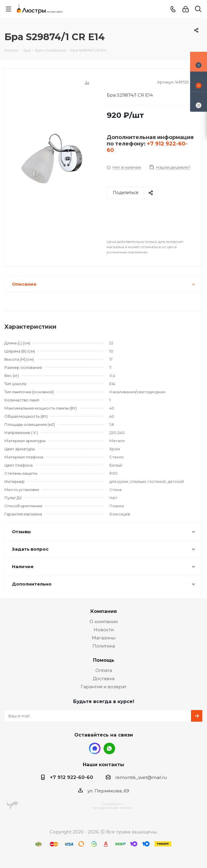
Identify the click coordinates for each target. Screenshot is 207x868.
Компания (104, 611)
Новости (104, 630)
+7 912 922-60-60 (71, 777)
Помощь (104, 660)
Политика (104, 646)
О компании (104, 621)
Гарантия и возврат (104, 687)
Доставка (104, 678)
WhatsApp (109, 748)
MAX (95, 748)
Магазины (104, 638)
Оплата (104, 670)
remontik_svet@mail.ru (141, 777)
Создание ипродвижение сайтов (112, 806)
